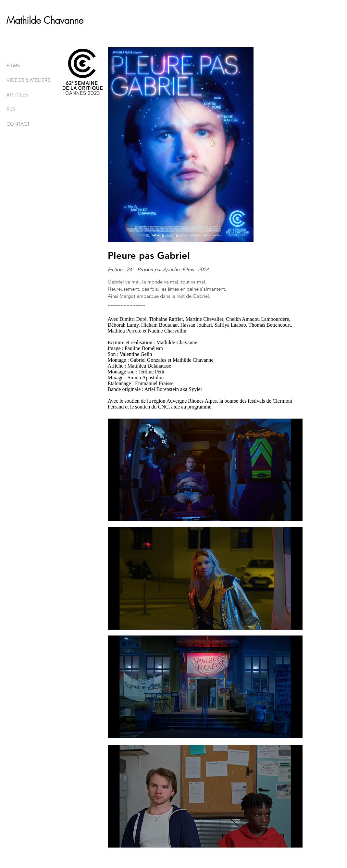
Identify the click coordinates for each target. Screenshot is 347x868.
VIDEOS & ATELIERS (28, 80)
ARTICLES (17, 95)
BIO (11, 109)
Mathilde (25, 20)
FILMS (13, 66)
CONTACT (18, 124)
